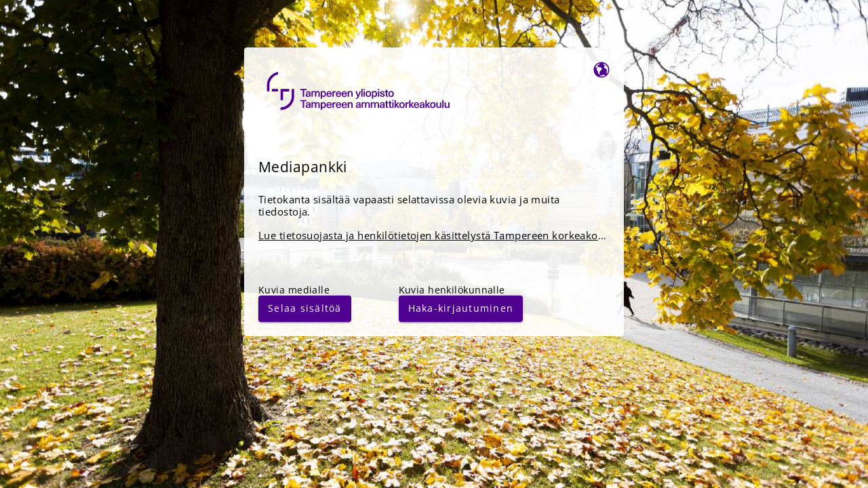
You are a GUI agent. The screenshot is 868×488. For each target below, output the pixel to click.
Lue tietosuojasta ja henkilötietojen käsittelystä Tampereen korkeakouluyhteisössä (462, 236)
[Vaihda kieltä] (601, 69)
